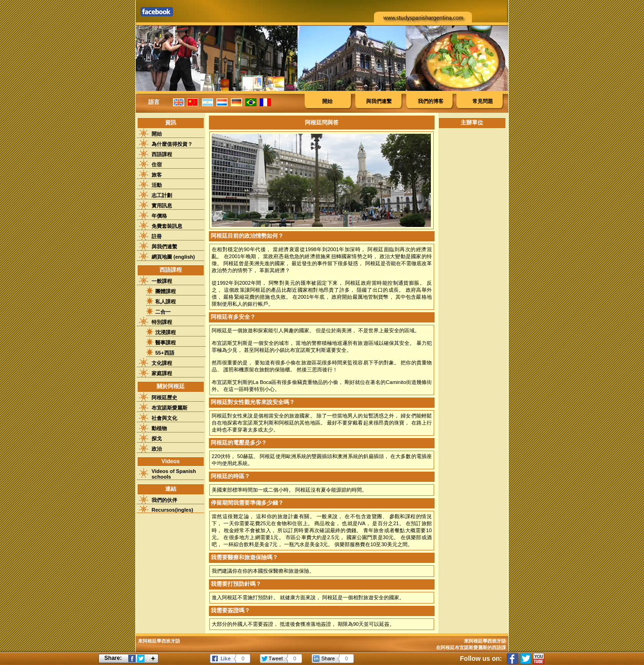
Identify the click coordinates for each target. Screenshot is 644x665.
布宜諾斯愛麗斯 (170, 408)
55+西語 (165, 353)
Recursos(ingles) (172, 510)
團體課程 (166, 291)
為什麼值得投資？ (172, 144)
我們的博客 (431, 101)
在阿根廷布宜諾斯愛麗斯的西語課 (471, 648)
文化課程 (162, 363)
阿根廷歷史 (164, 398)
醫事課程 (166, 343)
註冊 (157, 236)
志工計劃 (162, 195)
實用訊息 (162, 206)
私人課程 (166, 302)
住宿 (157, 165)
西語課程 (162, 154)
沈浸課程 (166, 332)
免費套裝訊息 (167, 226)
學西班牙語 (494, 641)
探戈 (157, 439)
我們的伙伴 (164, 500)
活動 (157, 185)
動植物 (159, 428)
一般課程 (162, 281)
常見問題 (483, 101)
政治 (157, 449)
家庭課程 (162, 373)
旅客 (157, 175)
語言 (154, 102)
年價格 (159, 216)
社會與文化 (164, 418)
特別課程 (162, 322)
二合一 (163, 312)
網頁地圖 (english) (173, 257)
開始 (327, 101)
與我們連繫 (379, 101)
